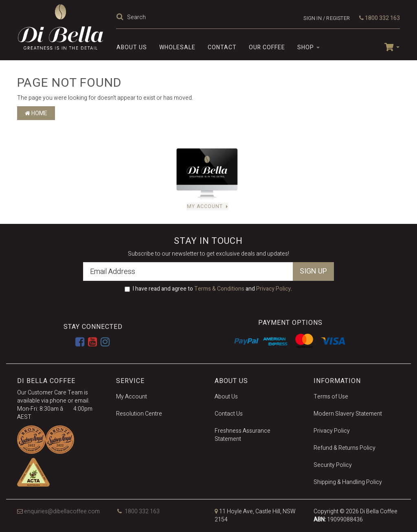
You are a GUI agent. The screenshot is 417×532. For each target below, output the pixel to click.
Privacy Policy (273, 289)
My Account (207, 207)
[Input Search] (201, 17)
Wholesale (177, 47)
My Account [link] (132, 397)
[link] (80, 342)
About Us (132, 47)
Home (36, 113)
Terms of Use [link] (331, 397)
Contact (222, 47)
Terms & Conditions (219, 289)
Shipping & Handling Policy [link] (348, 482)
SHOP (308, 47)
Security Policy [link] (333, 465)
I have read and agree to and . (208, 289)
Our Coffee (267, 47)
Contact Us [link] (229, 414)
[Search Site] (121, 17)
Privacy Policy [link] (332, 431)
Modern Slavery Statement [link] (348, 414)
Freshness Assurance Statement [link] (243, 435)
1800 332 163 (380, 18)
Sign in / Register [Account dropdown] (327, 18)
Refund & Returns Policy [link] (345, 448)
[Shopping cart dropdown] (389, 46)
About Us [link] (226, 397)
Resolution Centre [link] (139, 414)
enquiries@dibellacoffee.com (58, 511)
